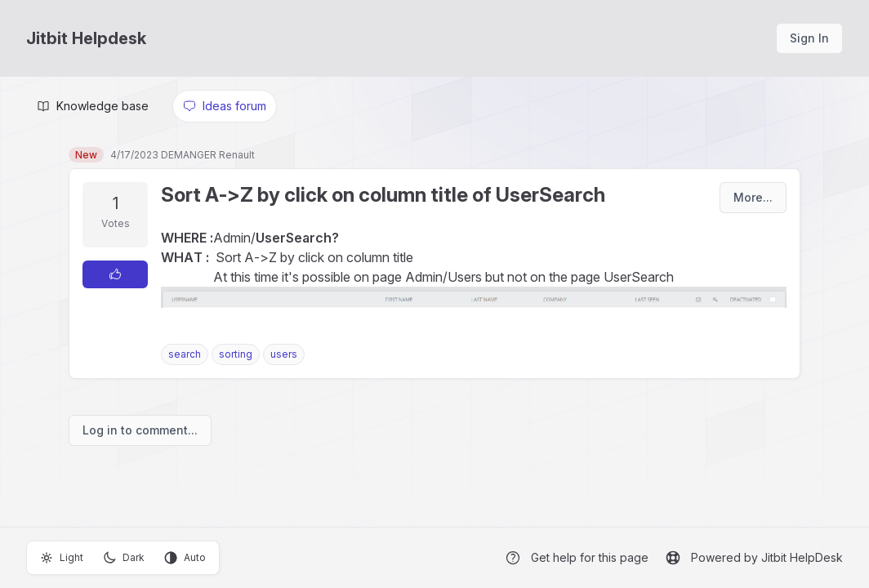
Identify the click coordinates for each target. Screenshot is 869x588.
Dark (124, 558)
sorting (236, 354)
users (284, 354)
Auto (185, 558)
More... (753, 197)
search (185, 354)
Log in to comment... (140, 430)
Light (62, 558)
